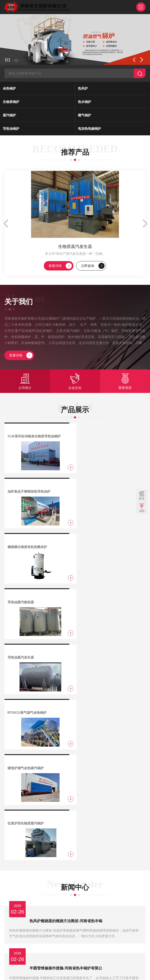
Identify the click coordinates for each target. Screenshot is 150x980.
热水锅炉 (85, 103)
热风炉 (83, 89)
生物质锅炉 (11, 103)
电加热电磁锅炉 (89, 129)
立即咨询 (93, 268)
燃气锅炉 (85, 116)
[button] (134, 61)
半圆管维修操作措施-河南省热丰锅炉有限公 (67, 732)
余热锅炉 (9, 89)
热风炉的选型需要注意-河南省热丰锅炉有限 (67, 894)
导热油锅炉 (11, 129)
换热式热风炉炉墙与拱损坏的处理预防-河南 (67, 854)
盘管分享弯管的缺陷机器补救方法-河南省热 (67, 773)
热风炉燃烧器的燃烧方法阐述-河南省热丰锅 (67, 692)
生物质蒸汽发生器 (75, 249)
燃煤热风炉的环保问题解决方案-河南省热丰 (67, 813)
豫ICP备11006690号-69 (72, 972)
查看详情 (60, 268)
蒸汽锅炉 (9, 116)
